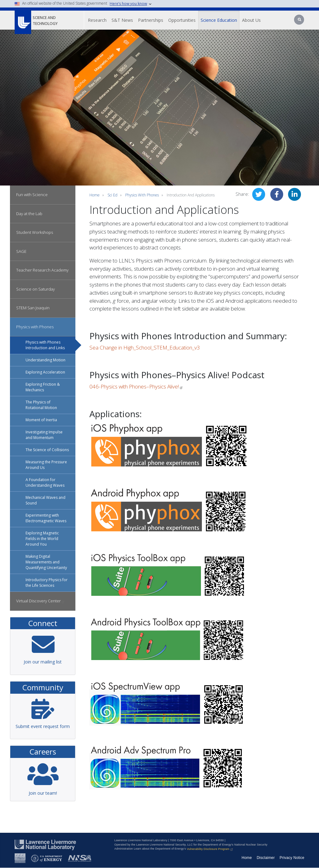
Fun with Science (32, 195)
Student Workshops (35, 232)
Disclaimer (266, 858)
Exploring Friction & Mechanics (43, 387)
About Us (251, 20)
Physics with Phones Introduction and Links (45, 345)
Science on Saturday (36, 289)
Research (97, 20)
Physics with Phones (35, 327)
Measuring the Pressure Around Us (46, 465)
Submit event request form (43, 726)
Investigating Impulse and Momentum (44, 435)
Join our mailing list (43, 662)
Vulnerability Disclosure (210, 849)
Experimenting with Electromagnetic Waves (46, 518)
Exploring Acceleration (45, 372)
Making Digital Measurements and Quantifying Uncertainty (46, 562)
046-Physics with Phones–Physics (136, 386)
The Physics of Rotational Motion (41, 405)
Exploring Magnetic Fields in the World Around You (42, 539)
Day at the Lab (29, 214)
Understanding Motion (45, 360)
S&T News (122, 20)
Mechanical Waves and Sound (45, 500)
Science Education (219, 20)
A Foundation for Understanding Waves (45, 482)
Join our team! (43, 793)
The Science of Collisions (47, 450)
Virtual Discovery (41, 601)
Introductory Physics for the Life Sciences (47, 583)
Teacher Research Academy (42, 270)
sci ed (112, 195)
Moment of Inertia (41, 420)
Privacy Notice (292, 858)
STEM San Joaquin (33, 308)
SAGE (21, 251)
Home (95, 195)
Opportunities (182, 20)
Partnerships (151, 20)
